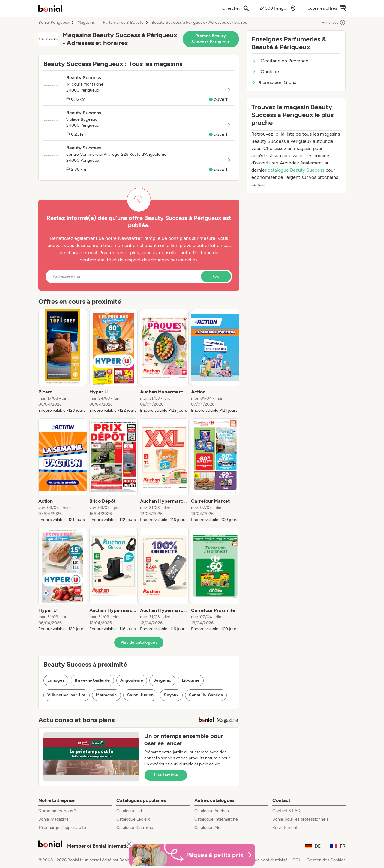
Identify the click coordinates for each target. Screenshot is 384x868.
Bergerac (162, 680)
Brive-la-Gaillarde (92, 680)
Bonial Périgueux (54, 23)
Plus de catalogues (139, 642)
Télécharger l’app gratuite (62, 828)
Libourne (191, 680)
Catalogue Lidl (130, 811)
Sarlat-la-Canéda (206, 695)
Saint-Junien (140, 695)
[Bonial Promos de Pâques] (192, 855)
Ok (216, 276)
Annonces (334, 23)
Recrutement (285, 828)
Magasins (86, 23)
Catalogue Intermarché (216, 819)
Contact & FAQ (286, 811)
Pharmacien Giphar (275, 82)
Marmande (106, 695)
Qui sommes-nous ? (57, 811)
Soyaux (171, 695)
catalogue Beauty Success (296, 170)
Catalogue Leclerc (133, 819)
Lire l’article (166, 775)
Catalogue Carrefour (136, 828)
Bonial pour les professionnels (300, 819)
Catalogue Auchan (212, 811)
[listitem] (63, 361)
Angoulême (132, 680)
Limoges (56, 680)
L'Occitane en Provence (280, 61)
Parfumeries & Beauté (123, 23)
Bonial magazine (54, 819)
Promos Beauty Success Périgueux (211, 39)
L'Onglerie (265, 72)
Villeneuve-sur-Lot (67, 695)
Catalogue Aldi (208, 828)
